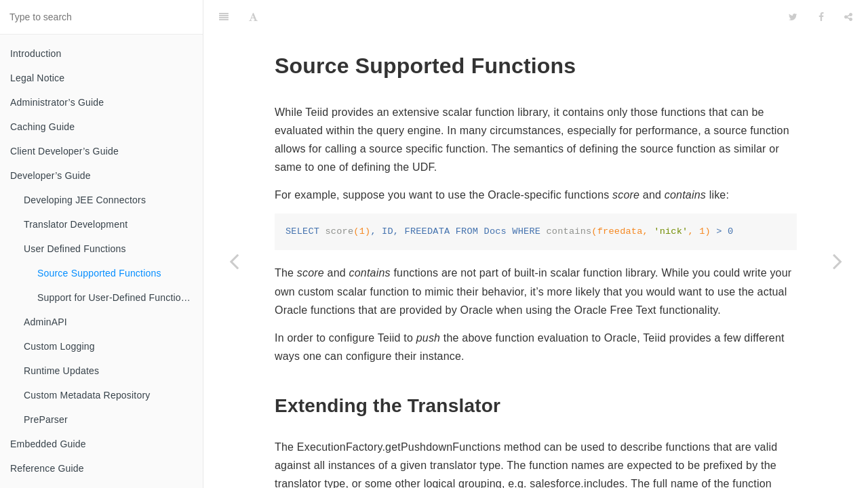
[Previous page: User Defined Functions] (234, 261)
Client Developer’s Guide (64, 151)
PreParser (46, 420)
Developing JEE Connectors (85, 200)
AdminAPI (45, 322)
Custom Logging (59, 346)
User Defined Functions (75, 249)
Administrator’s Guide (57, 102)
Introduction (36, 54)
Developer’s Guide (51, 176)
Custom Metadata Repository (87, 395)
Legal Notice (37, 78)
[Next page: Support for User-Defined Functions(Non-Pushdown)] (837, 261)
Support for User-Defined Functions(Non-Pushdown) (120, 298)
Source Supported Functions (99, 273)
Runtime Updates (61, 371)
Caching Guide (42, 127)
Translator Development (76, 224)
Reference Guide (47, 468)
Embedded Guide (48, 444)
